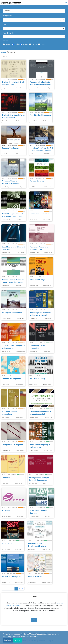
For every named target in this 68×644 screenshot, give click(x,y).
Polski (43, 44)
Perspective (7, 16)
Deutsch (8, 44)
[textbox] (34, 37)
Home (4, 52)
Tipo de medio (8, 33)
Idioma (5, 41)
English (17, 44)
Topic (5, 25)
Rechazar (8, 640)
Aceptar (18, 640)
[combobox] (34, 37)
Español (26, 44)
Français (35, 44)
